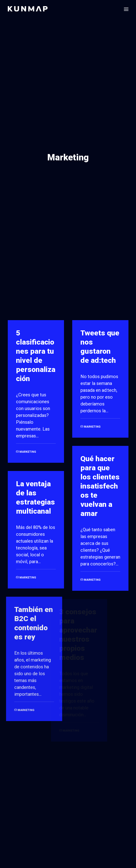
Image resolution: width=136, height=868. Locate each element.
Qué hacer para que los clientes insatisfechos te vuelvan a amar (100, 476)
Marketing (28, 442)
